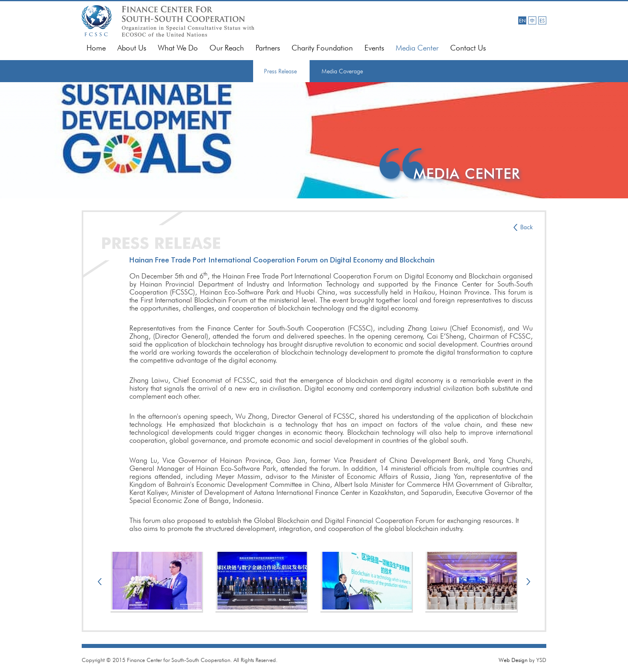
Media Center (417, 48)
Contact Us (468, 48)
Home (96, 48)
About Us (132, 48)
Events (374, 48)
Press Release (280, 71)
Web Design (513, 660)
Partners (268, 48)
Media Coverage (342, 71)
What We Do (178, 48)
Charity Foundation (322, 48)
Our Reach (227, 48)
